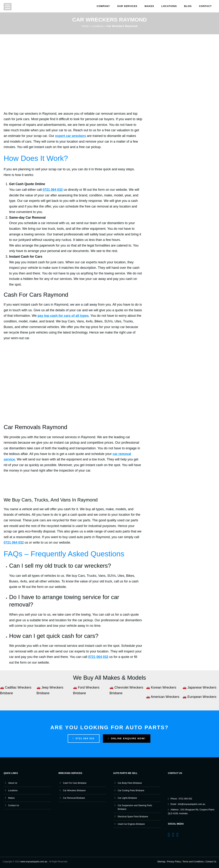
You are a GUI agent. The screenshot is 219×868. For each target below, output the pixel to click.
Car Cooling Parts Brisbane (131, 790)
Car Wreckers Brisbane (74, 790)
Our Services (127, 6)
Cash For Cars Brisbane (75, 783)
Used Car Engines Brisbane (131, 824)
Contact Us (14, 805)
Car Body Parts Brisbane (130, 783)
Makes (149, 6)
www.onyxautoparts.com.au (34, 862)
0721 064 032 (84, 738)
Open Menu (8, 7)
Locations (169, 6)
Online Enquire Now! (127, 738)
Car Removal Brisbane (74, 798)
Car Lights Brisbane (127, 798)
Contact (205, 6)
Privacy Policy (174, 862)
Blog (188, 6)
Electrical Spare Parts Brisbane (133, 817)
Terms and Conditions (193, 862)
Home (85, 26)
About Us (13, 783)
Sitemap (161, 862)
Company (103, 6)
